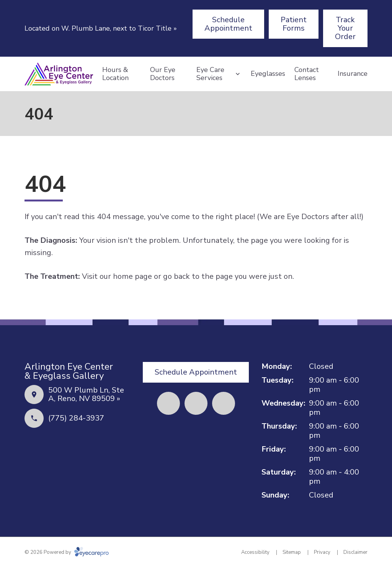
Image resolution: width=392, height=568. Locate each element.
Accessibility (255, 552)
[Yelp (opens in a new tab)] (196, 403)
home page (132, 276)
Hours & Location (115, 74)
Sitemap (292, 552)
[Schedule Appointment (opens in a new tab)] (228, 24)
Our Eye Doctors (163, 74)
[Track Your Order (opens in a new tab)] (345, 28)
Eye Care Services (210, 74)
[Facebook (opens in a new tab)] (168, 403)
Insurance (353, 74)
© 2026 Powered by (67, 552)
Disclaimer (355, 552)
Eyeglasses (268, 74)
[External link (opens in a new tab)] (224, 403)
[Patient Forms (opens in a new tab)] (294, 24)
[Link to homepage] (59, 74)
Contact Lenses (307, 74)
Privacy (322, 552)
